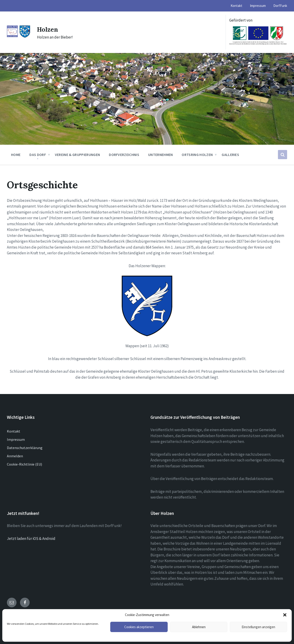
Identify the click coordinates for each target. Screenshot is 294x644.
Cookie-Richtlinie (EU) (24, 464)
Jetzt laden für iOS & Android (31, 539)
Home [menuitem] (16, 155)
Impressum (16, 439)
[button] (285, 615)
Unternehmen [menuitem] (161, 155)
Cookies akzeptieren (139, 627)
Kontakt (14, 431)
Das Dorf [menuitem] (38, 155)
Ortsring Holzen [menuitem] (197, 155)
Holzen (48, 29)
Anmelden (15, 456)
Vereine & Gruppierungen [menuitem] (77, 155)
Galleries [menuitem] (230, 155)
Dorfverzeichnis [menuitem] (124, 155)
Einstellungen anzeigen (258, 627)
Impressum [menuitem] (258, 6)
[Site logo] (18, 36)
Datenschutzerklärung (25, 448)
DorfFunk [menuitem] (280, 6)
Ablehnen (199, 627)
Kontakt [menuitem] (236, 6)
